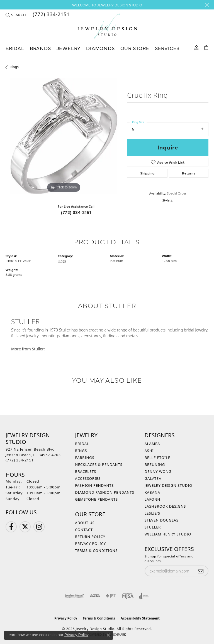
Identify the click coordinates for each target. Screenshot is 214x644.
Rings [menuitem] (81, 451)
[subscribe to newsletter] (201, 571)
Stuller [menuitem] (153, 527)
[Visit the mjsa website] (128, 596)
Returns (189, 173)
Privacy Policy (90, 544)
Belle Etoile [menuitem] (157, 458)
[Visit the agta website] (95, 596)
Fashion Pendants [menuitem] (94, 485)
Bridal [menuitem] (82, 444)
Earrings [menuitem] (85, 458)
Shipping (147, 173)
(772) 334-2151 (76, 212)
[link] (51, 15)
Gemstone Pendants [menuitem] (96, 499)
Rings (14, 67)
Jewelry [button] (69, 48)
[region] (64, 136)
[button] (16, 15)
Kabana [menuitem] (152, 492)
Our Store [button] (135, 48)
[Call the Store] (20, 460)
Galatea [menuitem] (153, 478)
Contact (84, 530)
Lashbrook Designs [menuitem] (165, 506)
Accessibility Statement (140, 618)
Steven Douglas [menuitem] (162, 520)
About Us (85, 523)
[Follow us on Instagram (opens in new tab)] (39, 527)
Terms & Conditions (96, 550)
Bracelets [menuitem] (86, 471)
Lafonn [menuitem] (153, 499)
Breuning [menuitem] (155, 464)
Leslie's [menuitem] (152, 513)
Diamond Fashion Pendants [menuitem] (104, 492)
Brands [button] (40, 48)
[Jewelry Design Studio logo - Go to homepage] (107, 26)
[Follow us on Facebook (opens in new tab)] (11, 527)
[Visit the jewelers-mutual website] (75, 596)
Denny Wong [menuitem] (158, 471)
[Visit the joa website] (144, 596)
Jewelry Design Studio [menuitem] (168, 485)
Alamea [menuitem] (152, 444)
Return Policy (90, 537)
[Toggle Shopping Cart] (206, 47)
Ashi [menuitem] (149, 451)
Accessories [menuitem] (88, 478)
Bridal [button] (15, 48)
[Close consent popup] (108, 635)
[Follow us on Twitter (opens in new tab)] (25, 527)
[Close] (207, 5)
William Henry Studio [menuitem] (168, 534)
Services (167, 48)
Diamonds (100, 48)
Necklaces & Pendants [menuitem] (99, 464)
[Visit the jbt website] (111, 596)
